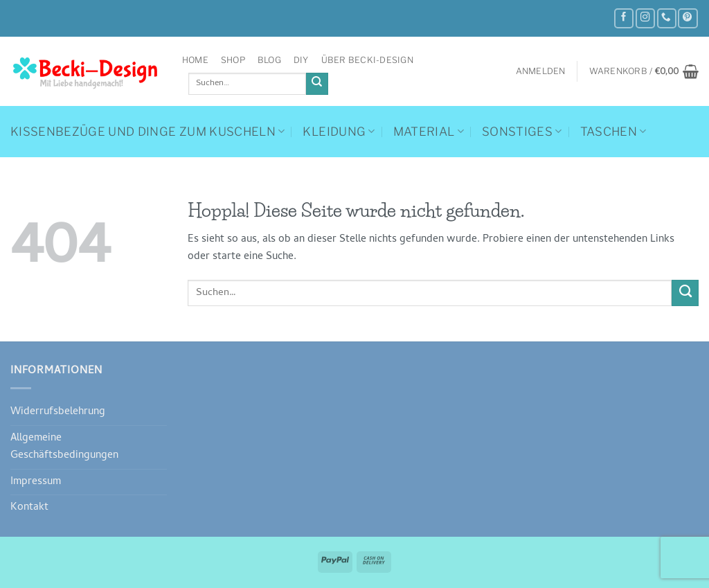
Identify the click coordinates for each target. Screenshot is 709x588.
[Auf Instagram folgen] (645, 18)
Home (195, 60)
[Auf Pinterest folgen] (688, 18)
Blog (269, 60)
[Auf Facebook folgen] (624, 18)
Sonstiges (522, 132)
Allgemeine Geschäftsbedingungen (64, 447)
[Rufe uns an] (667, 18)
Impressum (36, 482)
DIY (301, 60)
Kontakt (29, 508)
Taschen (613, 132)
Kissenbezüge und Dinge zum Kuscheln (147, 132)
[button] (541, 71)
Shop (233, 60)
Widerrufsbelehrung (58, 412)
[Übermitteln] (317, 84)
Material (429, 132)
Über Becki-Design (367, 60)
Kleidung (339, 132)
